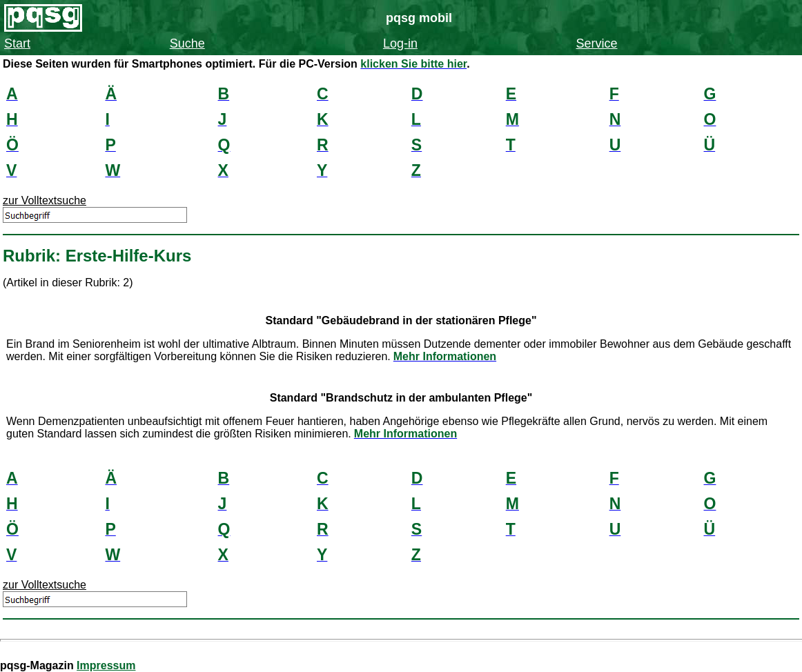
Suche (187, 43)
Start (17, 43)
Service (596, 43)
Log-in (400, 43)
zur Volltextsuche (45, 200)
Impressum (106, 665)
